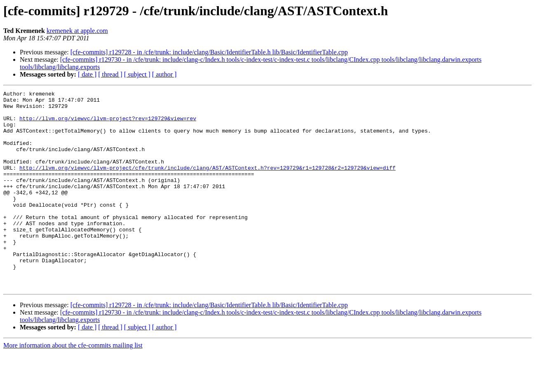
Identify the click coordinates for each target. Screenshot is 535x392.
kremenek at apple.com (77, 31)
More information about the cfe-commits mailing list (73, 385)
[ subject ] (137, 74)
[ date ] (87, 74)
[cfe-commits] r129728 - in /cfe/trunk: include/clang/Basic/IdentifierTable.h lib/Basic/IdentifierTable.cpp (209, 52)
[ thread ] (110, 74)
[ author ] (164, 74)
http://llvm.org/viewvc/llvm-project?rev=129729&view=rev (108, 124)
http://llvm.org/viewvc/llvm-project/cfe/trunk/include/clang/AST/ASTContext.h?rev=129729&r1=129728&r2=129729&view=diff (208, 184)
